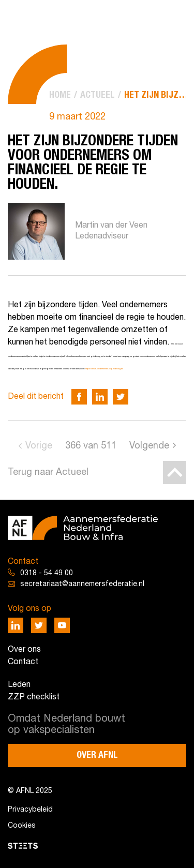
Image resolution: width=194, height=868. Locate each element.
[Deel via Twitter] (121, 397)
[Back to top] (175, 473)
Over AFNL (97, 755)
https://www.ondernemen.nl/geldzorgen (104, 369)
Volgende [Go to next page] (149, 446)
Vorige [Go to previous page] (39, 446)
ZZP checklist (34, 697)
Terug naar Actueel (48, 473)
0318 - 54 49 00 (47, 573)
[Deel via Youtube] (62, 625)
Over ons (24, 650)
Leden (19, 685)
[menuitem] (60, 95)
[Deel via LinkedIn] (100, 397)
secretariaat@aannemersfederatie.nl (82, 584)
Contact (23, 662)
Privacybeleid (30, 810)
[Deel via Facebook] (79, 397)
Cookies (22, 826)
